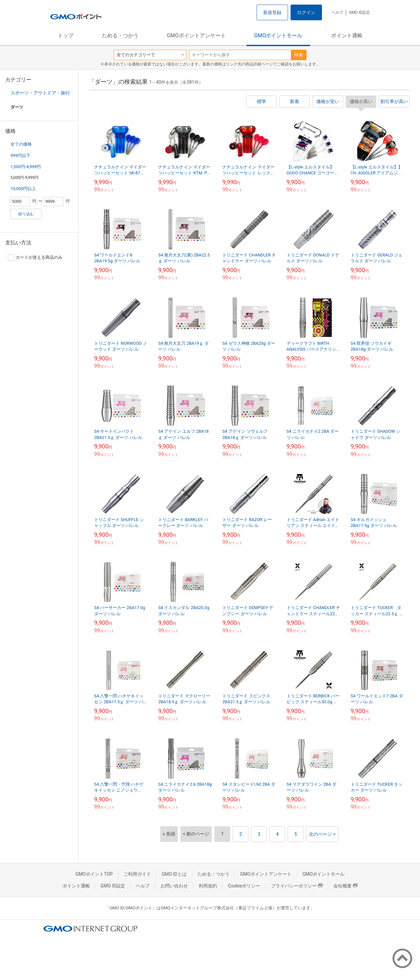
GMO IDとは (174, 874)
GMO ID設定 (359, 12)
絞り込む (26, 214)
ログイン (306, 12)
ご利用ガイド (137, 874)
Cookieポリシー (244, 886)
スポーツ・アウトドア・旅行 (40, 93)
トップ (66, 35)
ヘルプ (337, 12)
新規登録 (272, 12)
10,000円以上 (23, 189)
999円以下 (20, 156)
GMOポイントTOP (94, 874)
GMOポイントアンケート (196, 35)
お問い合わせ (174, 886)
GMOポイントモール (278, 35)
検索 (299, 55)
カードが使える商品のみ (35, 257)
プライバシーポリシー (297, 886)
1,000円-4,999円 (26, 167)
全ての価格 (21, 144)
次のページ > (322, 834)
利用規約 (208, 886)
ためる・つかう (120, 35)
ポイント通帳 (347, 35)
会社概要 (345, 886)
